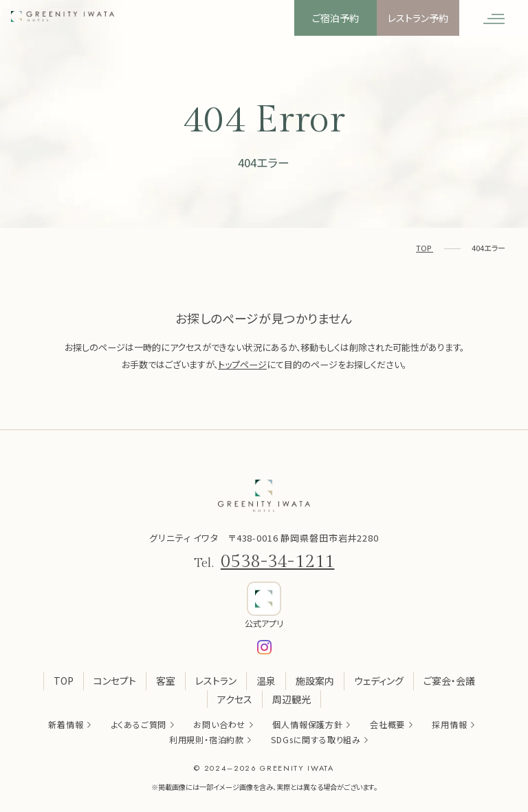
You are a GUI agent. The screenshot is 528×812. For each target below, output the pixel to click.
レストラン (216, 681)
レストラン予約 (418, 18)
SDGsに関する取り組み (316, 739)
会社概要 (387, 724)
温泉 (266, 681)
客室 (166, 681)
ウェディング (379, 681)
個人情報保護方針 (307, 724)
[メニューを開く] (494, 18)
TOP (64, 681)
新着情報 (66, 724)
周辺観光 (291, 699)
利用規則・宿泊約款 (207, 739)
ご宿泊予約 (335, 18)
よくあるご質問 (139, 724)
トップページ (242, 364)
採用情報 (449, 724)
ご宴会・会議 (449, 681)
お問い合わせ (219, 724)
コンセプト (115, 681)
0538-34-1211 (278, 562)
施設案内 (315, 681)
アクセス (235, 699)
